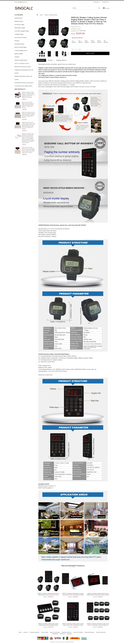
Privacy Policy (45, 632)
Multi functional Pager (21, 47)
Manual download (90, 632)
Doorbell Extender (19, 44)
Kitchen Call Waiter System (51, 15)
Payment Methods (35, 632)
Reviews (50, 60)
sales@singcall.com (22, 2)
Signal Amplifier (19, 54)
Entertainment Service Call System (24, 83)
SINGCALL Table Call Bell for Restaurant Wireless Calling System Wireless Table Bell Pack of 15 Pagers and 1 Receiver (28, 115)
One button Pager (19, 25)
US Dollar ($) (106, 2)
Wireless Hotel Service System (23, 67)
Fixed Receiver (18, 18)
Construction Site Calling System (23, 86)
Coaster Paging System (21, 51)
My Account (97, 2)
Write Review (83, 31)
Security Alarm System (21, 38)
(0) (78, 31)
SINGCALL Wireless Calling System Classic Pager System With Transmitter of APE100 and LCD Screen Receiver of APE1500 (73, 595)
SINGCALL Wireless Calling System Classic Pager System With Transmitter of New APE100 (73, 625)
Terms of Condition (78, 632)
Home (41, 15)
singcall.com (62, 642)
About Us (26, 632)
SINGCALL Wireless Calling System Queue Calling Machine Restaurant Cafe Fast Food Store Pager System (98, 595)
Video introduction (101, 632)
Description (41, 60)
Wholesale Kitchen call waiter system (50, 64)
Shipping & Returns (61, 60)
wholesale (55, 634)
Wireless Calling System (21, 60)
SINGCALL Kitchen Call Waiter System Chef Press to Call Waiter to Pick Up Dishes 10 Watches (98, 625)
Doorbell (17, 41)
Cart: (106, 8)
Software (17, 57)
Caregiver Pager (19, 34)
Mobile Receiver (19, 21)
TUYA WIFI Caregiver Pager (22, 31)
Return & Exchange (55, 632)
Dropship (69, 634)
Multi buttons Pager (20, 28)
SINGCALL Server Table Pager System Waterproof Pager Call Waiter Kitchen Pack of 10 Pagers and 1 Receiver (28, 105)
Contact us (62, 634)
